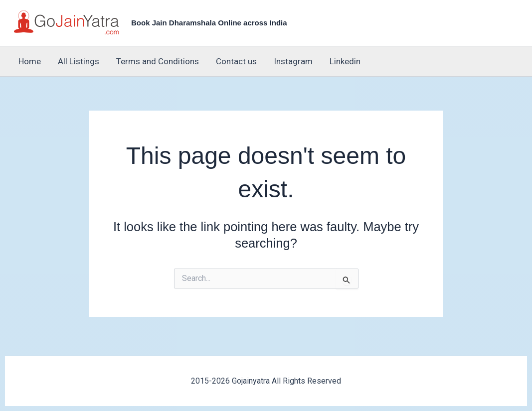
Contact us (236, 61)
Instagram (293, 61)
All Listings (79, 61)
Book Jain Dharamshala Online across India (209, 23)
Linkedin (345, 61)
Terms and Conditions (158, 61)
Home (30, 61)
